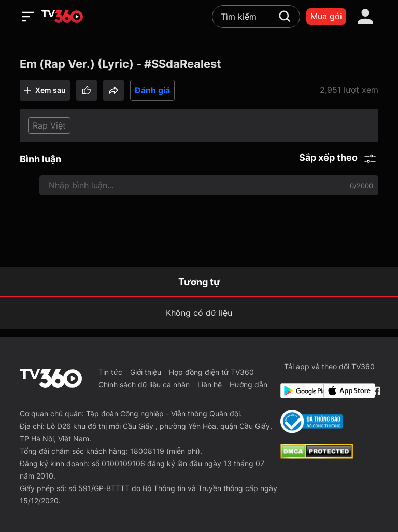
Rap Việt (49, 125)
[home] (62, 17)
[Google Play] (300, 391)
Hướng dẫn (248, 384)
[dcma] (317, 456)
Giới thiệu (146, 372)
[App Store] (343, 391)
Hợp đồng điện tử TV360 (211, 372)
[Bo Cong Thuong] (312, 422)
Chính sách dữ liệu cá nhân (144, 384)
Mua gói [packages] (326, 16)
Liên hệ (210, 384)
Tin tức (110, 372)
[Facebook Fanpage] (375, 391)
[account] (365, 17)
